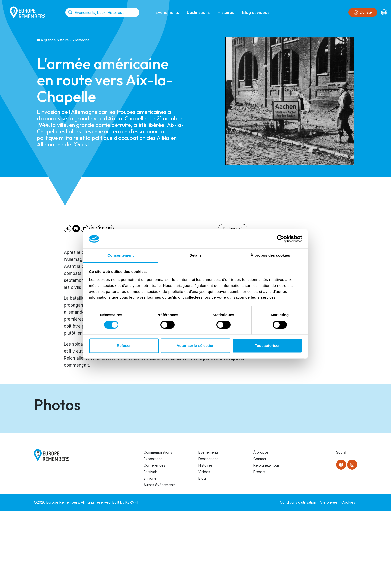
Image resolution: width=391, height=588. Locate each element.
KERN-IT (132, 580)
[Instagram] (352, 542)
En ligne (150, 556)
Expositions (153, 536)
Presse (259, 549)
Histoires (226, 12)
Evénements (167, 12)
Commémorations (158, 530)
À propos (261, 530)
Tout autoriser (267, 345)
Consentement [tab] (121, 255)
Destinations (198, 12)
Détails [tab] (195, 255)
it (85, 229)
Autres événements (160, 562)
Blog (202, 556)
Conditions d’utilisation (298, 580)
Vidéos (204, 549)
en (110, 229)
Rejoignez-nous (266, 543)
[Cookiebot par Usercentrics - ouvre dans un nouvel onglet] (280, 239)
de (101, 229)
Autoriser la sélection (196, 345)
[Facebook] (341, 542)
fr (76, 229)
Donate (363, 13)
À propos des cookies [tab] (270, 255)
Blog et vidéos (256, 12)
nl (68, 229)
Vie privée (329, 580)
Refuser (124, 345)
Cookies (348, 580)
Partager (233, 229)
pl (93, 229)
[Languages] (384, 12)
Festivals (151, 549)
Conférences (154, 543)
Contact (260, 536)
